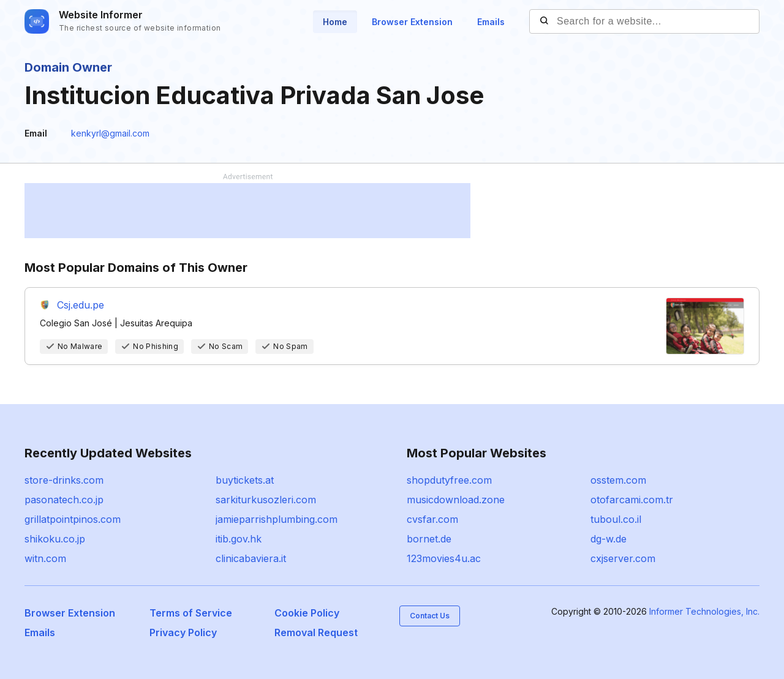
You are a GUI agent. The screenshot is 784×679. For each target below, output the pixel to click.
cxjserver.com (623, 558)
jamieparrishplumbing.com (277, 519)
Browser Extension (412, 22)
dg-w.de (609, 539)
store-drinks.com (64, 480)
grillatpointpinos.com (73, 519)
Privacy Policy (183, 632)
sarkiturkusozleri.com (266, 500)
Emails (491, 22)
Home (335, 22)
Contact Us (430, 616)
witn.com (45, 558)
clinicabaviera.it (251, 558)
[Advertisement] (247, 211)
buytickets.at (245, 480)
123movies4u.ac (444, 558)
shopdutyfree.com (449, 480)
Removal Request (316, 632)
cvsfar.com (432, 519)
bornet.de (429, 539)
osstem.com (618, 480)
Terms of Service (191, 613)
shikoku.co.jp (55, 539)
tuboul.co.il (616, 519)
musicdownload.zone (456, 500)
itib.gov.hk (239, 539)
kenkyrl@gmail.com (110, 133)
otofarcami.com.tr (632, 500)
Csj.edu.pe (81, 305)
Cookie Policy (307, 613)
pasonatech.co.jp (64, 500)
